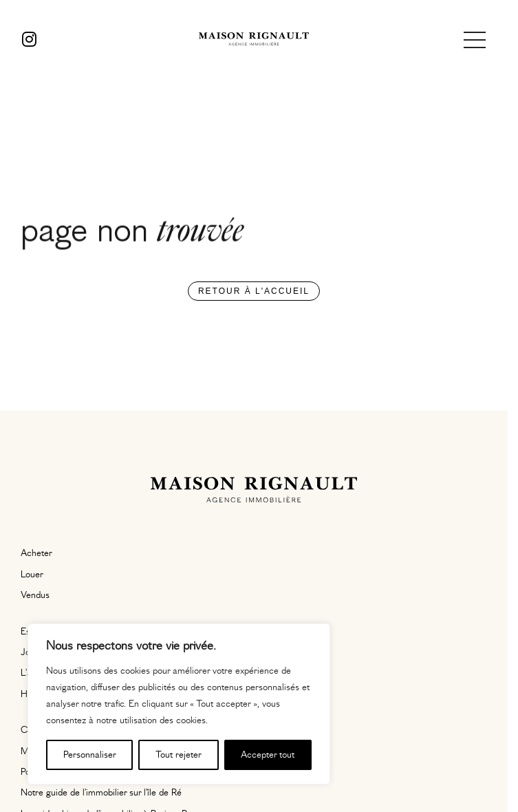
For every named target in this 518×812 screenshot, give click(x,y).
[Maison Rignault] (254, 40)
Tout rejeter (179, 755)
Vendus (35, 595)
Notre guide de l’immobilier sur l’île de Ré (101, 793)
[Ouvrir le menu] (475, 40)
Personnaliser (90, 755)
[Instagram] (29, 40)
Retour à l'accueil (254, 291)
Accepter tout (268, 755)
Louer (32, 575)
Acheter (36, 553)
